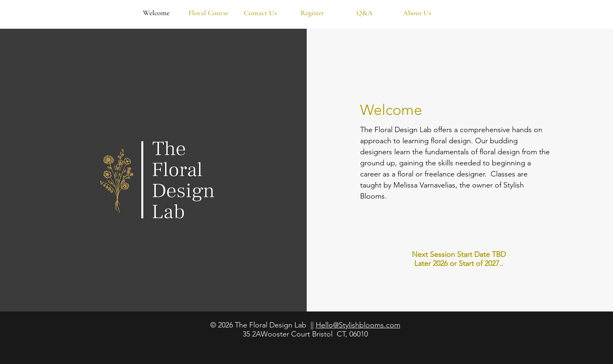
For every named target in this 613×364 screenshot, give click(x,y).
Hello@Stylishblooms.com (358, 325)
